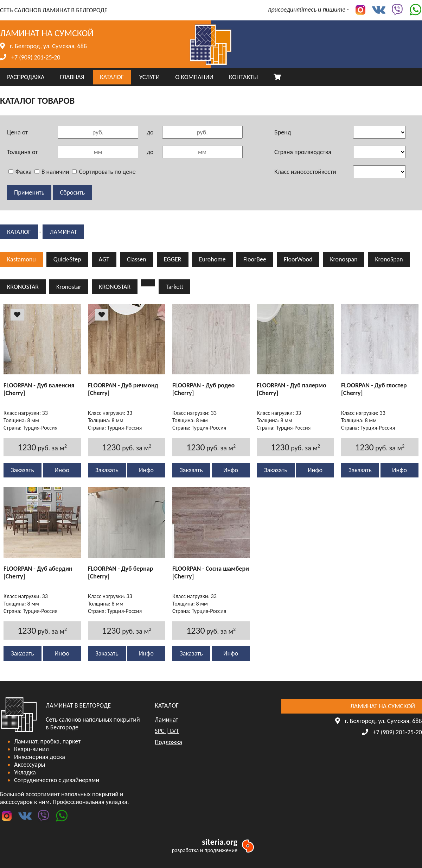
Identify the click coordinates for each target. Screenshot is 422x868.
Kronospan (344, 259)
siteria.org (220, 842)
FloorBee (255, 259)
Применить (29, 192)
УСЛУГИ (149, 77)
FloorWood (298, 259)
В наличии (52, 172)
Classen (137, 259)
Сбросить (72, 192)
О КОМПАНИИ (194, 77)
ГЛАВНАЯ (72, 77)
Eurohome (212, 259)
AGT (104, 259)
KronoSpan (389, 259)
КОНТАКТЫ (244, 77)
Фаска (20, 172)
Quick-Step (67, 259)
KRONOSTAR (23, 287)
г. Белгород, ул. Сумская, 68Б (48, 46)
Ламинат (63, 232)
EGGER (173, 259)
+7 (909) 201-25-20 (36, 57)
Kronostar (69, 287)
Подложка (168, 742)
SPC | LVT (167, 731)
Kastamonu (21, 259)
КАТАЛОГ (112, 77)
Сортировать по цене (104, 172)
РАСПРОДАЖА (26, 77)
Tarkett (174, 287)
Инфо (62, 470)
